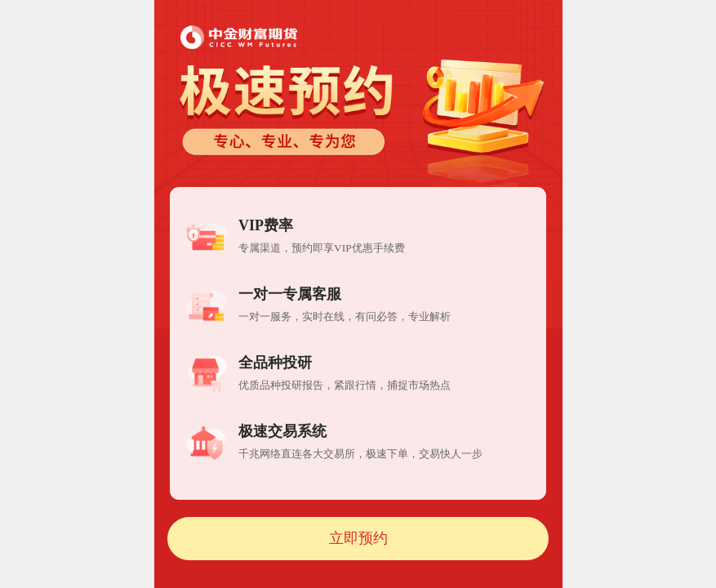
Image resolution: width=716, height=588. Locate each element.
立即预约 (358, 538)
